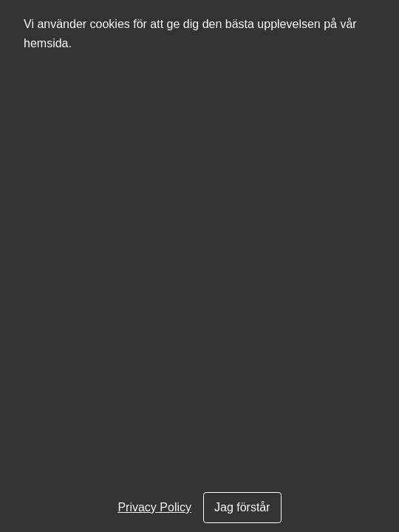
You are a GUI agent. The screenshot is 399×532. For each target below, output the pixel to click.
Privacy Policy (154, 507)
